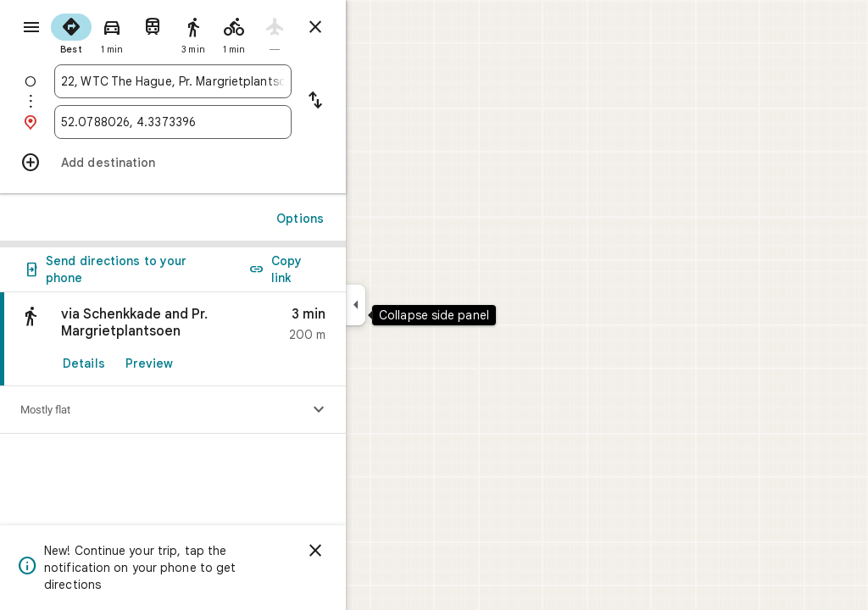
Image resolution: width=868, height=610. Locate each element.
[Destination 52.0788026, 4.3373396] (234, 122)
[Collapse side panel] (417, 305)
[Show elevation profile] (380, 410)
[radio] (132, 32)
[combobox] (234, 81)
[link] (234, 339)
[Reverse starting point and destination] (376, 102)
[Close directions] (376, 27)
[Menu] (31, 29)
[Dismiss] (376, 551)
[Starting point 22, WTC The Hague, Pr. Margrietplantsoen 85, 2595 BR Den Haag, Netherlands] (234, 81)
